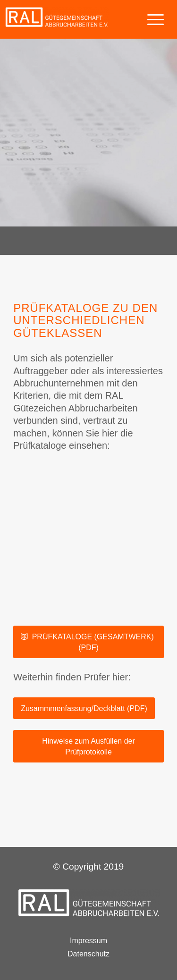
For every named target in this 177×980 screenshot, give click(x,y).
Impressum (88, 941)
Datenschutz (88, 954)
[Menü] (151, 19)
